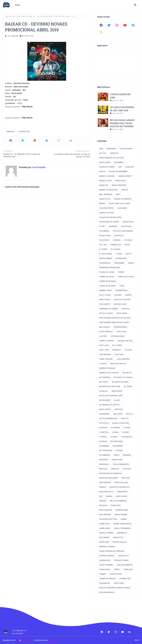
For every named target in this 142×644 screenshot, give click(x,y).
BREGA (102, 203)
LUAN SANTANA (123, 359)
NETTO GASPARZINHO (108, 418)
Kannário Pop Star (125, 341)
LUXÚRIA (103, 364)
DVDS (127, 245)
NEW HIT (125, 418)
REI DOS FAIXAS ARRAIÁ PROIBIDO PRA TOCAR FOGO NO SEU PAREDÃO (122, 123)
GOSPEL (129, 295)
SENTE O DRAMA (106, 533)
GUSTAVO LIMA (120, 304)
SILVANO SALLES (119, 542)
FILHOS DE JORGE (107, 272)
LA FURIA (128, 350)
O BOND (127, 428)
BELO (118, 194)
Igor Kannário (105, 327)
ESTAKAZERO (121, 258)
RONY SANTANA (106, 510)
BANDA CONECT (125, 176)
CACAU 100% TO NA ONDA (119, 203)
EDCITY (129, 254)
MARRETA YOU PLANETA (109, 373)
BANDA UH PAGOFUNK (109, 190)
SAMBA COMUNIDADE (122, 524)
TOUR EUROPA (116, 574)
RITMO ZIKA (116, 505)
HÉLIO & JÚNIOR (106, 313)
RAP (101, 496)
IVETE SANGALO (106, 332)
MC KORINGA (105, 377)
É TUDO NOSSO (106, 254)
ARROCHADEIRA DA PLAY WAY (112, 158)
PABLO (117, 455)
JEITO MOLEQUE (118, 336)
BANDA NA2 (121, 181)
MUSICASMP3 (105, 400)
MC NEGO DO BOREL (120, 382)
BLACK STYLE (105, 199)
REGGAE (103, 501)
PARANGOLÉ (104, 464)
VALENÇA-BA (105, 583)
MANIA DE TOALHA (118, 364)
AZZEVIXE (129, 167)
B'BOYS (102, 171)
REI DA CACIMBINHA (118, 501)
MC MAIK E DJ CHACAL (123, 377)
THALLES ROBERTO (125, 565)
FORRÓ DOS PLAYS (126, 277)
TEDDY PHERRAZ (106, 565)
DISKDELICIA (116, 245)
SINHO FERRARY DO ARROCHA (112, 551)
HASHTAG (125, 309)
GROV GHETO (105, 300)
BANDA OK (104, 185)
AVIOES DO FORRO (107, 167)
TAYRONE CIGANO (121, 560)
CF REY (102, 226)
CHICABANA (104, 231)
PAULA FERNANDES (121, 464)
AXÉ (120, 167)
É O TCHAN (116, 249)
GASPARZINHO (121, 290)
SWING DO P (123, 556)
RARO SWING (122, 496)
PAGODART (104, 460)
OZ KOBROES (105, 455)
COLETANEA (104, 240)
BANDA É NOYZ (106, 181)
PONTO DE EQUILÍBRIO (109, 478)
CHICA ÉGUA (126, 226)
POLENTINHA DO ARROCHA (110, 473)
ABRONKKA (111, 149)
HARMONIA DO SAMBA (109, 309)
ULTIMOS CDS (24, 132)
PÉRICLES (115, 469)
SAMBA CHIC (104, 524)
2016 (101, 149)
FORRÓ (121, 272)
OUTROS (119, 450)
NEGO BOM (118, 414)
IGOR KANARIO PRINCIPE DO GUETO (114, 322)
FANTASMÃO (119, 263)
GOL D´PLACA (105, 295)
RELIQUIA (103, 505)
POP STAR (126, 478)
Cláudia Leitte (105, 236)
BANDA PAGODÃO (119, 185)
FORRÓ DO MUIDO (107, 277)
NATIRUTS (119, 409)
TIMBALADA (128, 569)
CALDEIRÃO (122, 208)
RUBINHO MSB (122, 510)
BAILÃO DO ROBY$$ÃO (118, 171)
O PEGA (115, 432)
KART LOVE (104, 345)
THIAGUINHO (105, 569)
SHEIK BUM (104, 542)
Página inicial (10, 16)
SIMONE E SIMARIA (107, 547)
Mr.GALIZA (104, 391)
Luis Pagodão (13, 36)
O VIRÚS (114, 437)
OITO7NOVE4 (127, 437)
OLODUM (103, 441)
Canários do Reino (107, 213)
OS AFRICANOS (117, 441)
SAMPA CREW (105, 528)
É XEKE (119, 254)
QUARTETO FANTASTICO (120, 487)
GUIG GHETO (105, 304)
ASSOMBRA (119, 162)
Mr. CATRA (128, 386)
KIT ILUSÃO (117, 345)
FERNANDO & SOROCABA (110, 268)
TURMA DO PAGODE (107, 579)
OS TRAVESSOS (106, 450)
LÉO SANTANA (105, 354)
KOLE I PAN (104, 350)
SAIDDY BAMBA (121, 515)
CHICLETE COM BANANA (123, 231)
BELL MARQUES (106, 194)
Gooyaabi (52, 640)
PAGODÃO (127, 455)
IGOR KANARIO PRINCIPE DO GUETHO (115, 318)
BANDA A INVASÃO (107, 176)
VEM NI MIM (119, 583)
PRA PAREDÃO (105, 483)
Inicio (137, 640)
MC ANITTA (127, 373)
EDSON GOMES (106, 258)
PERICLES (103, 469)
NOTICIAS (103, 428)
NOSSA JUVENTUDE (121, 423)
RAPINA (109, 496)
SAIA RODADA (105, 515)
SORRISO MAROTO (107, 556)
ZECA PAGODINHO (107, 592)
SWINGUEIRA (105, 560)
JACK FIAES (121, 332)
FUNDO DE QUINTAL (108, 286)
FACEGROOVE (105, 263)
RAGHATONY (122, 492)
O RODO (125, 432)
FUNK (122, 286)
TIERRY (117, 569)
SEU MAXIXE (104, 537)
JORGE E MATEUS (107, 341)
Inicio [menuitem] (17, 5)
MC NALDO (104, 382)
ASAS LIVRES (105, 162)
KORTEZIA (116, 350)
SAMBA (124, 519)
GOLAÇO (118, 295)
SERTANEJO (122, 533)
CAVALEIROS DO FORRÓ (109, 222)
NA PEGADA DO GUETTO (109, 405)
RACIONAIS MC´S (106, 492)
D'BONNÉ (117, 240)
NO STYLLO (104, 423)
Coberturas (119, 236)
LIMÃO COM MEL (106, 359)
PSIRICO (103, 487)
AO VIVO (103, 153)
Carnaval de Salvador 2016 (110, 217)
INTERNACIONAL (121, 327)
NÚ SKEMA (115, 428)
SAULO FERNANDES (122, 528)
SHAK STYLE (118, 537)
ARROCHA (21, 16)
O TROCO (103, 437)
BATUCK (125, 190)
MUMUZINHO (117, 391)
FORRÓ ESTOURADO (108, 281)
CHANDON (113, 226)
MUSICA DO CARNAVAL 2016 (111, 396)
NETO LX (130, 414)
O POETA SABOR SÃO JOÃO (120, 96)
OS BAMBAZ (104, 446)
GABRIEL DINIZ (106, 290)
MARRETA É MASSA (107, 368)
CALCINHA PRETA (106, 208)
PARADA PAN (117, 460)
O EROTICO (104, 432)
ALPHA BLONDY (126, 149)
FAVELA (131, 263)
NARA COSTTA (105, 409)
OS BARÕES (118, 446)
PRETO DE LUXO (121, 483)
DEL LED (103, 245)
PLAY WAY (127, 469)
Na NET (117, 400)
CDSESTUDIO (128, 222)
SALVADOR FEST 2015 (108, 519)
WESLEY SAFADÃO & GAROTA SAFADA (115, 588)
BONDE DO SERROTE (123, 199)
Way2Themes (28, 640)
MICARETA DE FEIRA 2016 (110, 386)
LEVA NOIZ (119, 354)
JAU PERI (103, 336)
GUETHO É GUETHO (122, 300)
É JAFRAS (103, 249)
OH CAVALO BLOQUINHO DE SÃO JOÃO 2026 (122, 109)
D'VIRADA (128, 240)
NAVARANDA (104, 414)
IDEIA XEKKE (122, 313)
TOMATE (103, 574)
